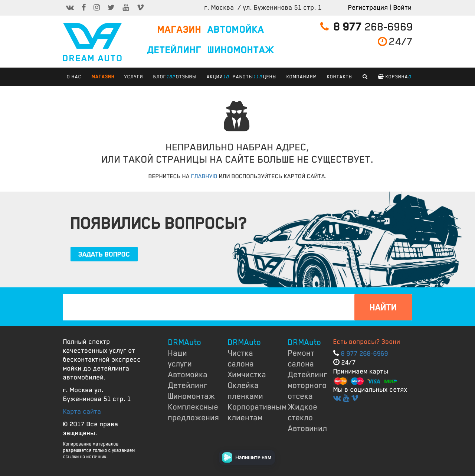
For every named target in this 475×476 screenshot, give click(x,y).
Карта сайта (82, 411)
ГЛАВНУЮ (204, 176)
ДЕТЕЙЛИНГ (174, 50)
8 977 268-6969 (365, 353)
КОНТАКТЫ (340, 77)
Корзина (394, 77)
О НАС (74, 77)
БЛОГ (162, 77)
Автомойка (188, 375)
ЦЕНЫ (270, 77)
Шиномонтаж (192, 396)
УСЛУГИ (134, 77)
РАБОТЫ (245, 77)
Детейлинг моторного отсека (308, 385)
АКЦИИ (217, 77)
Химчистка (247, 375)
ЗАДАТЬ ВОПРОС (104, 254)
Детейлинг (188, 385)
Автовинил (308, 428)
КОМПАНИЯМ (302, 77)
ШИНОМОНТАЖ (241, 50)
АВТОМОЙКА (236, 30)
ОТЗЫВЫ (186, 77)
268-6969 (367, 27)
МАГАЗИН (179, 30)
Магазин (103, 77)
